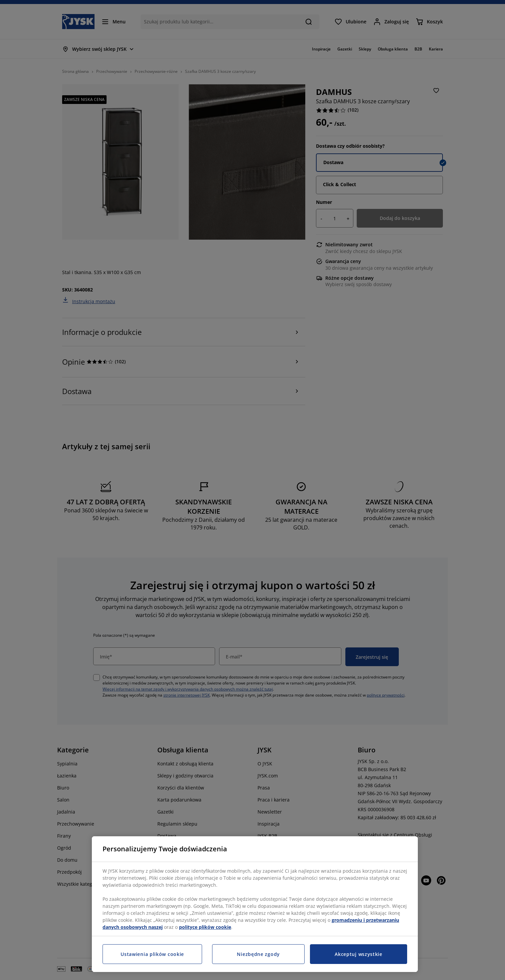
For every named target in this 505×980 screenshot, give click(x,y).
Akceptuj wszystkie (359, 954)
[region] (255, 904)
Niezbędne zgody (258, 954)
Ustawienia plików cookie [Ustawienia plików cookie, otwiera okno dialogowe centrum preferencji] (152, 954)
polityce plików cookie (205, 927)
